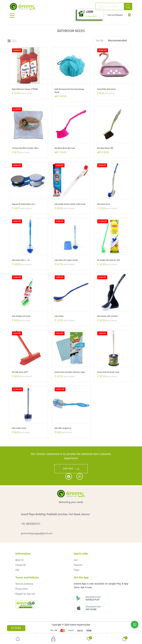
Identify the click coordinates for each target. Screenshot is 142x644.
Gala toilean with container (107, 316)
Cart (76, 560)
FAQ (17, 570)
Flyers (77, 570)
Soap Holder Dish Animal (106, 89)
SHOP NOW (71, 469)
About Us (19, 560)
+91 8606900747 (30, 524)
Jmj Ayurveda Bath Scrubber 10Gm (25, 148)
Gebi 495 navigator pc (63, 428)
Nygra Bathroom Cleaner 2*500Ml (25, 89)
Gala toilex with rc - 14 (21, 260)
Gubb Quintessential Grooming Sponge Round (69, 91)
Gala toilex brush (104, 204)
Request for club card (25, 594)
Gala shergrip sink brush (21, 316)
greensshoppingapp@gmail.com (37, 533)
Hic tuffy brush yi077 (20, 372)
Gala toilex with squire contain (66, 260)
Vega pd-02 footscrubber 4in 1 (23, 204)
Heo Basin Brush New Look (65, 148)
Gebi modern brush (19, 428)
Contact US (21, 565)
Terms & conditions (24, 584)
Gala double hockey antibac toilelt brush (70, 204)
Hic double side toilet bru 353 (108, 260)
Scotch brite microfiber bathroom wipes (70, 372)
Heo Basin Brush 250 (105, 148)
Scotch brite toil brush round (108, 372)
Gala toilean (59, 316)
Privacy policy (22, 589)
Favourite (78, 565)
